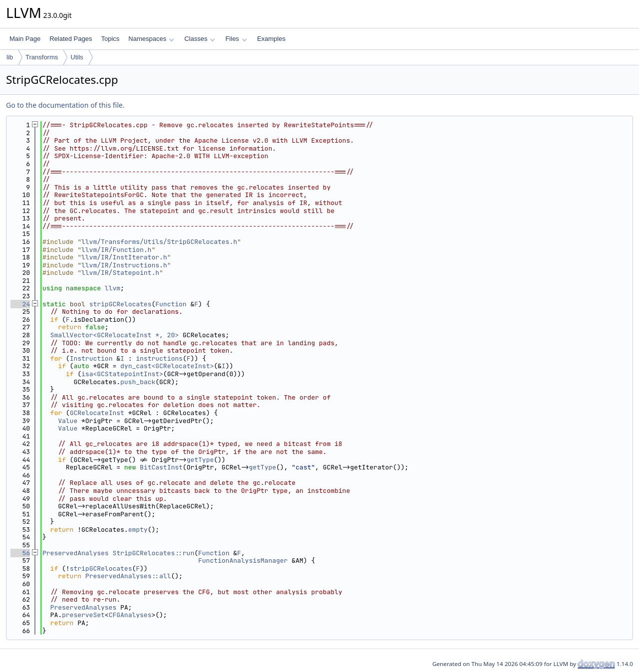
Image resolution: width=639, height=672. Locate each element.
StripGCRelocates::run (153, 553)
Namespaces (151, 39)
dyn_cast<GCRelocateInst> (167, 366)
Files (236, 39)
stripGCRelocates (121, 304)
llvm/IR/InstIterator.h (124, 257)
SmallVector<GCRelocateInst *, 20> (115, 335)
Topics (110, 39)
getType (200, 460)
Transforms (42, 57)
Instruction (91, 358)
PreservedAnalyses (76, 553)
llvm (113, 288)
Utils (77, 57)
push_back (138, 382)
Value (68, 421)
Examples (271, 39)
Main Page (25, 39)
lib (10, 57)
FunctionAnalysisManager (243, 560)
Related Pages (71, 39)
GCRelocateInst (97, 413)
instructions (159, 358)
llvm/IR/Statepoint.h (120, 273)
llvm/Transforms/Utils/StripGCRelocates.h (159, 242)
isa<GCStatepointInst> (122, 374)
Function (171, 304)
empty (138, 530)
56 (20, 553)
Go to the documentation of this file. (65, 105)
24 (20, 304)
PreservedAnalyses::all (128, 576)
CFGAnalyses (130, 615)
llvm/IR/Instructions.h (124, 265)
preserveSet (83, 615)
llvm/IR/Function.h (116, 250)
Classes (200, 39)
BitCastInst (161, 467)
